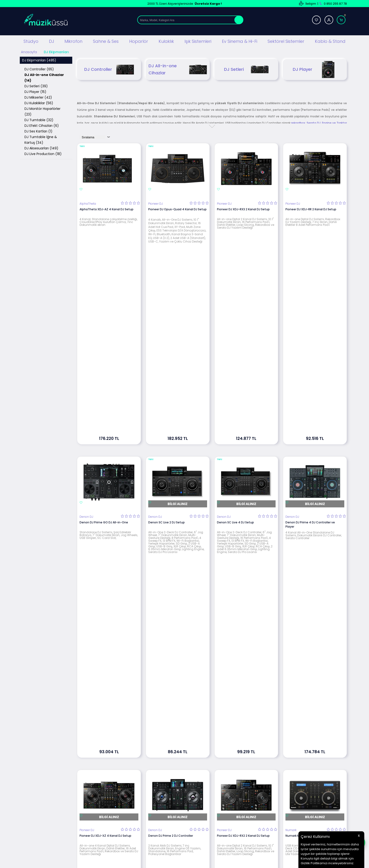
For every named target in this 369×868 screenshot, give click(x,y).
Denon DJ (86, 335)
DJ (52, 41)
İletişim (311, 4)
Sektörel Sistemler (286, 41)
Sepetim (221, 810)
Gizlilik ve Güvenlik (172, 803)
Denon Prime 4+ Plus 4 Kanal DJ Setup (176, 605)
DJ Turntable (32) (39, 119)
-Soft (158, 862)
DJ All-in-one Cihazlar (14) (44, 77)
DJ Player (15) (35, 91)
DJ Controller (109, 69)
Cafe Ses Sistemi (117, 838)
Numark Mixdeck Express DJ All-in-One (313, 473)
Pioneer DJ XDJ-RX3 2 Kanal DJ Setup (243, 209)
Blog (218, 782)
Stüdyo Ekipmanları (118, 775)
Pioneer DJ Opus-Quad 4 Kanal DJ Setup (177, 209)
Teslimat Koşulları (172, 775)
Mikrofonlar (112, 796)
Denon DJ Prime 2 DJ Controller (171, 473)
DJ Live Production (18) (43, 153)
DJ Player (315, 69)
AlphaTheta (88, 203)
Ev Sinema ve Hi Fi (117, 817)
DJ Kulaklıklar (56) (39, 102)
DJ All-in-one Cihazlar (178, 69)
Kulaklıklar (111, 810)
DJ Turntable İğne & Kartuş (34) (41, 139)
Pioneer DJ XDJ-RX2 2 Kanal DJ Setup (243, 473)
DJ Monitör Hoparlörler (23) (42, 111)
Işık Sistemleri (198, 41)
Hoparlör (139, 41)
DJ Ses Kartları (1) (38, 131)
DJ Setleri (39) (36, 85)
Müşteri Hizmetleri (227, 803)
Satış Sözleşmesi (171, 789)
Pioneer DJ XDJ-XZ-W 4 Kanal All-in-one (109, 605)
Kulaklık (166, 41)
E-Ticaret (170, 862)
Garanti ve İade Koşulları (177, 796)
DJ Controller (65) (39, 68)
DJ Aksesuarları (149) (41, 147)
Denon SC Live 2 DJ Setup (166, 341)
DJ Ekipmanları (115, 782)
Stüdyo (31, 41)
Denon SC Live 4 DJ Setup (235, 341)
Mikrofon (73, 41)
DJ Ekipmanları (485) (39, 60)
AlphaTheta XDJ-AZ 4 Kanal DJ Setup (106, 209)
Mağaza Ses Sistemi (119, 824)
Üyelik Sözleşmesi (172, 782)
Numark (291, 468)
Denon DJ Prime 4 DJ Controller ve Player (310, 343)
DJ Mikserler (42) (38, 97)
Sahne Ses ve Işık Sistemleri (124, 789)
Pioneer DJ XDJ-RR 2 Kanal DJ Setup (311, 209)
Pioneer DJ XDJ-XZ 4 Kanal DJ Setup (105, 473)
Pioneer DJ (156, 203)
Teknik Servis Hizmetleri (231, 775)
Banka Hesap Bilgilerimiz (232, 796)
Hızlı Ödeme (223, 817)
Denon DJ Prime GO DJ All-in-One (104, 341)
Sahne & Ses (106, 41)
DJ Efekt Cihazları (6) (42, 125)
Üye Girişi (276, 782)
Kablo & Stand (330, 41)
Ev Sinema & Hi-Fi (240, 41)
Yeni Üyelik (277, 775)
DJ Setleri (246, 69)
